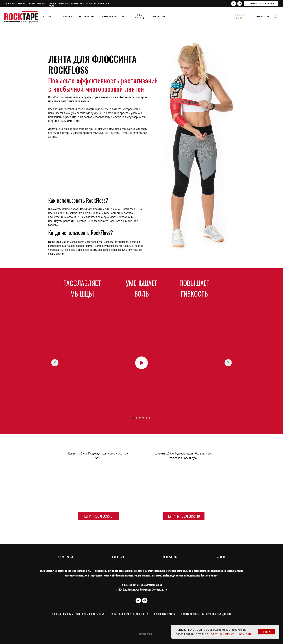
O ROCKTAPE (118, 557)
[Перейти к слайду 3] (140, 418)
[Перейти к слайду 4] (143, 418)
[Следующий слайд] (228, 363)
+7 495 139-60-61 (37, 3)
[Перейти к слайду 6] (150, 418)
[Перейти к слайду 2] (137, 418)
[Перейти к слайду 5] (146, 418)
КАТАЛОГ (220, 557)
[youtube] (145, 601)
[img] (276, 16)
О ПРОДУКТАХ (65, 557)
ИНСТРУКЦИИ (170, 557)
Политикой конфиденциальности (230, 634)
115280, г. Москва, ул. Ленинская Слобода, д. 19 (72, 3)
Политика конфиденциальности (129, 614)
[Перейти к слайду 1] (133, 418)
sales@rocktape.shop (15, 3)
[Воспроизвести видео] (141, 363)
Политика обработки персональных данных (206, 614)
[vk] (138, 601)
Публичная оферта (165, 614)
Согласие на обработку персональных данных (78, 614)
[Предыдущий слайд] (55, 363)
